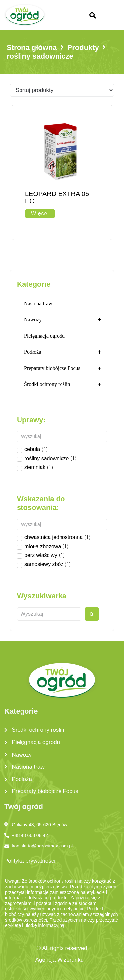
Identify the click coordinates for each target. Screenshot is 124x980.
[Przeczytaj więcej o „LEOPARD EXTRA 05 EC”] (40, 214)
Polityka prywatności (30, 861)
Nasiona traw (38, 303)
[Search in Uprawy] (62, 437)
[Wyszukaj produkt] (49, 614)
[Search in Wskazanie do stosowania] (62, 525)
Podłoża (66, 352)
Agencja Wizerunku (60, 960)
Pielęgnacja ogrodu (44, 336)
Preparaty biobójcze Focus (66, 368)
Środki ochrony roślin (66, 384)
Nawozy (66, 320)
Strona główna (32, 48)
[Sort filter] (62, 90)
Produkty (83, 48)
